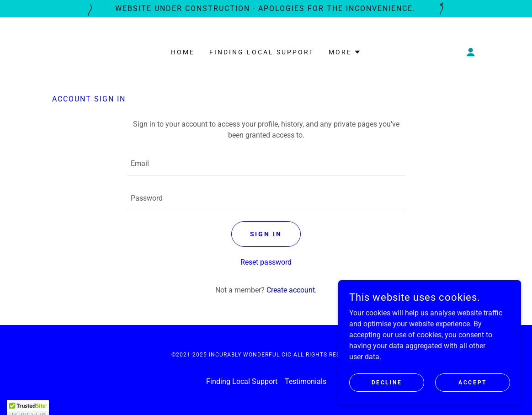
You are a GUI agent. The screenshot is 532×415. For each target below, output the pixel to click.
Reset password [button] (266, 262)
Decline (387, 382)
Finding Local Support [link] (262, 52)
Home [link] (183, 52)
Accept (472, 382)
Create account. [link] (292, 290)
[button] (345, 52)
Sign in (266, 234)
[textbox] (266, 164)
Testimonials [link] (306, 381)
